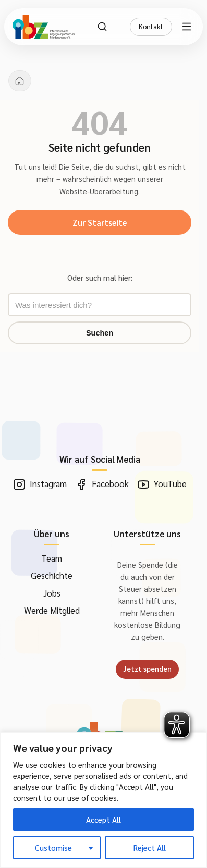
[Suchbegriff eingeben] (100, 305)
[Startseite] (20, 80)
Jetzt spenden (147, 669)
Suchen (100, 333)
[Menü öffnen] (188, 27)
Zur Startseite (100, 222)
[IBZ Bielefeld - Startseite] (44, 27)
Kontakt (151, 26)
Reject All (150, 847)
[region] (103, 800)
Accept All (103, 819)
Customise (53, 847)
